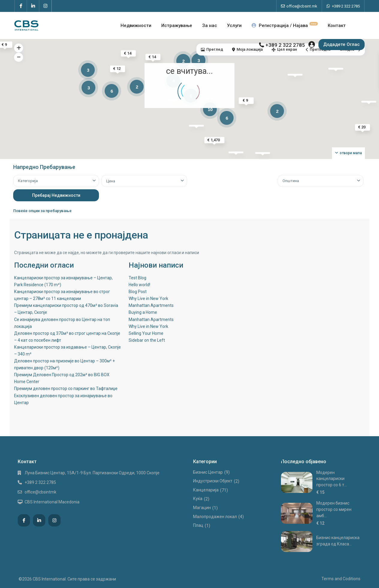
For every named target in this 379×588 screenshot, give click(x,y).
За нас (210, 25)
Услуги (234, 25)
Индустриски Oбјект (213, 481)
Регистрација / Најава (285, 25)
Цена (111, 181)
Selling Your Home (146, 333)
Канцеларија (206, 490)
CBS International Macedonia (52, 502)
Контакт (337, 25)
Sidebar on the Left (147, 340)
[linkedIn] (33, 6)
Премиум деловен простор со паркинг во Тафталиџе (66, 388)
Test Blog (137, 278)
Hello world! (139, 285)
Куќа (198, 499)
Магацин (202, 508)
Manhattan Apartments (151, 305)
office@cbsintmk (40, 492)
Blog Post (138, 292)
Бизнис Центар (208, 472)
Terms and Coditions (341, 579)
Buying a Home (143, 312)
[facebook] (21, 6)
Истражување (177, 25)
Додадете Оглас (342, 44)
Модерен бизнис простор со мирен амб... (334, 509)
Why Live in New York (148, 298)
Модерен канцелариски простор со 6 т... (332, 479)
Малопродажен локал (215, 517)
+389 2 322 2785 (346, 6)
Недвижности (136, 25)
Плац (198, 525)
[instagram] (45, 6)
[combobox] (56, 181)
